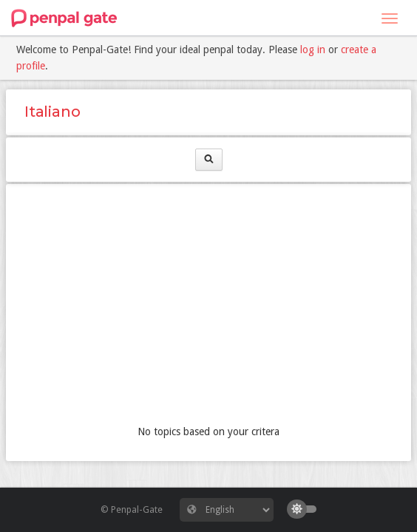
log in (313, 50)
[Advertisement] (208, 306)
